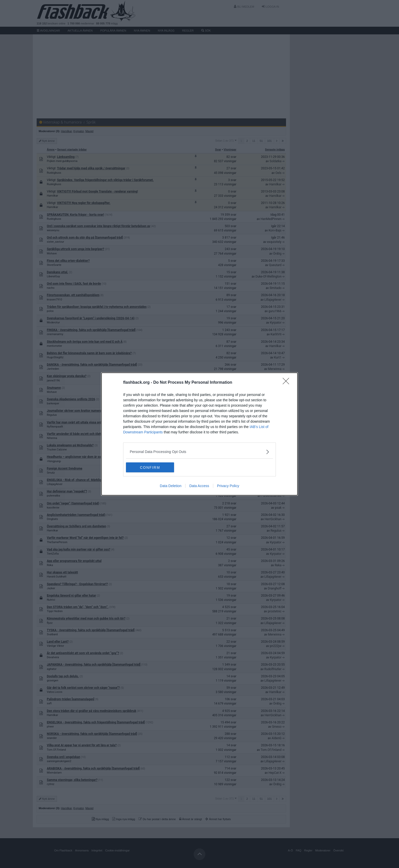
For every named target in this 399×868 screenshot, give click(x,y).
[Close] (288, 383)
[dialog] (199, 434)
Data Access (199, 486)
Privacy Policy (228, 486)
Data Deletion (171, 486)
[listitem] (199, 452)
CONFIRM (150, 467)
